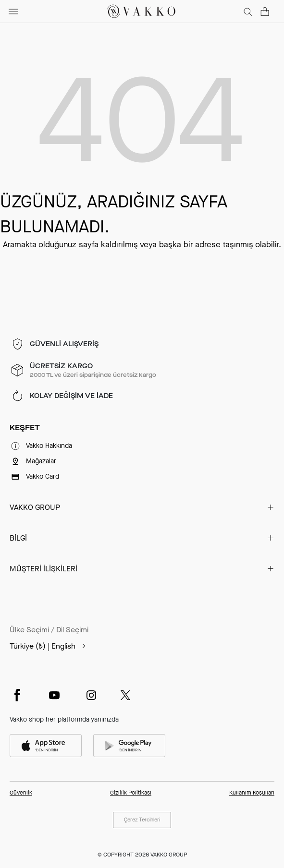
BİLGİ (18, 538)
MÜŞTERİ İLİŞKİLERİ (43, 569)
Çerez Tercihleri (142, 820)
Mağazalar (41, 461)
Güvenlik (21, 793)
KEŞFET (25, 428)
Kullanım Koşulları (252, 793)
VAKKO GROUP (35, 507)
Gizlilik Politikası (131, 793)
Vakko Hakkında (49, 446)
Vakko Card (43, 476)
